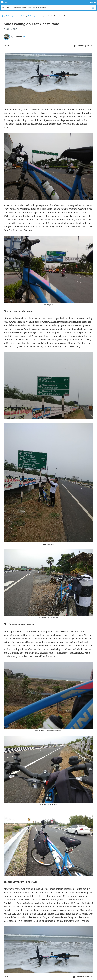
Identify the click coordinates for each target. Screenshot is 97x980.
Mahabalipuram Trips (35, 16)
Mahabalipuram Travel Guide (16, 16)
